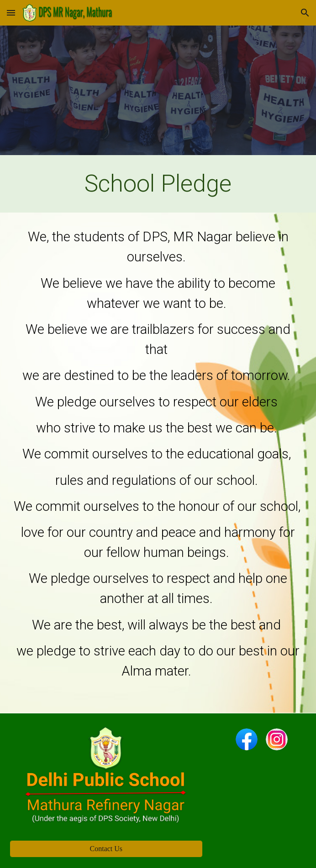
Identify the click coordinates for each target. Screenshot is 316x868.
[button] (11, 13)
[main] (158, 184)
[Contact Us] (106, 849)
